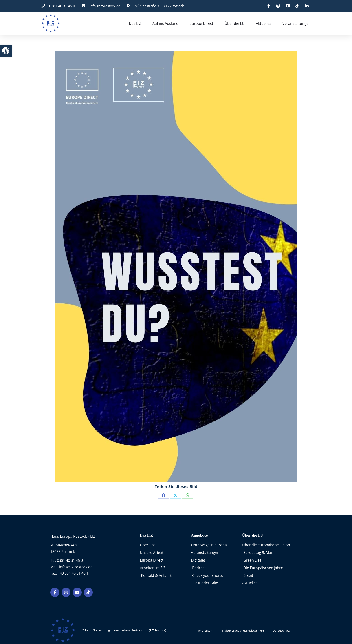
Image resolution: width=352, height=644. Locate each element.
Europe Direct (201, 23)
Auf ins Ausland (165, 23)
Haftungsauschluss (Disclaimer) (243, 629)
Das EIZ (135, 23)
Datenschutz (281, 629)
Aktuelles (264, 23)
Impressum (206, 629)
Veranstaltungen (297, 23)
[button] (6, 51)
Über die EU (235, 23)
